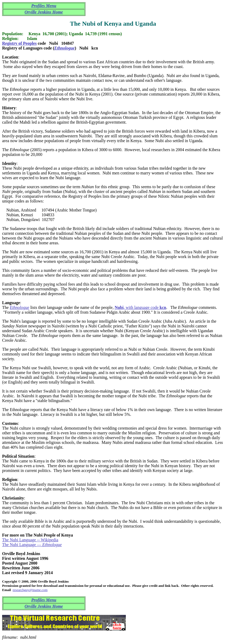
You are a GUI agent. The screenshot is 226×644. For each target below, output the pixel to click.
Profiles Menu (44, 6)
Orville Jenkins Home (44, 12)
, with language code (140, 307)
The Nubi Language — (32, 545)
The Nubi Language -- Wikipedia (30, 540)
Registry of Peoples (19, 43)
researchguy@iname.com (30, 590)
